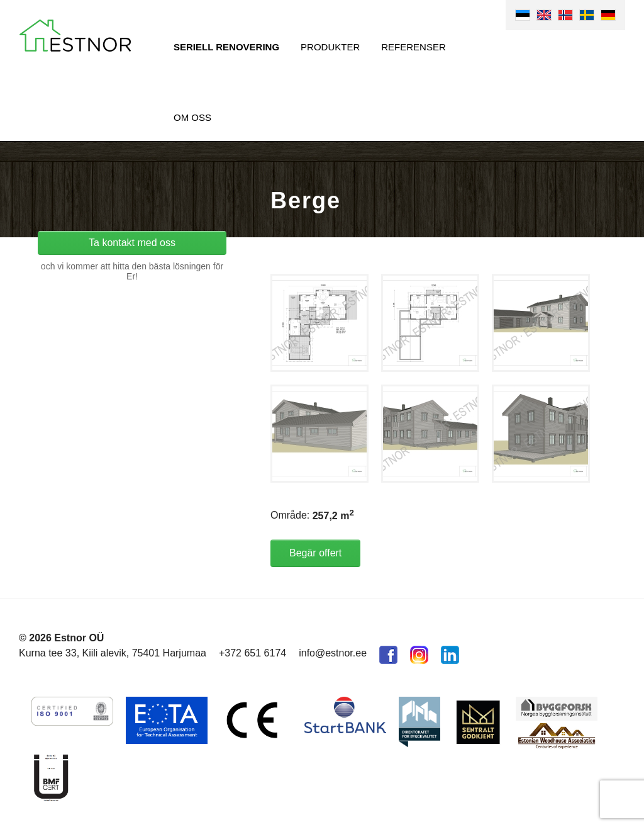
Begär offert (315, 553)
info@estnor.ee (333, 653)
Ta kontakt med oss (132, 243)
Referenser (414, 47)
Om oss (192, 117)
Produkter (330, 47)
